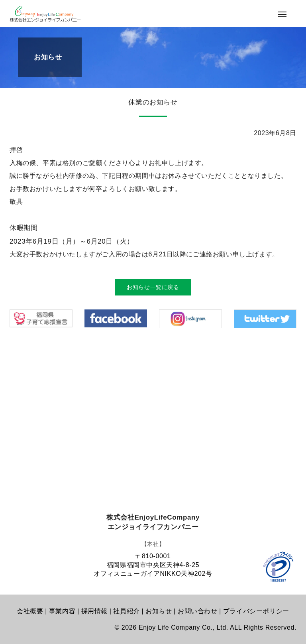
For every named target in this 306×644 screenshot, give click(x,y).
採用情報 (94, 611)
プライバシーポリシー (256, 611)
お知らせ (159, 611)
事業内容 (62, 611)
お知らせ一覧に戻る (153, 287)
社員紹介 (126, 611)
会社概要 (30, 611)
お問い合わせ (198, 611)
